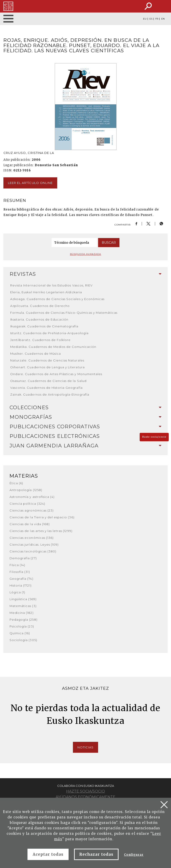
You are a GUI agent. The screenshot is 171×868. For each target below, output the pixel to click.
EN (163, 19)
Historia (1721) (21, 585)
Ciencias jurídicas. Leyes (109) (34, 544)
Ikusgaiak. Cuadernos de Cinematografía (44, 326)
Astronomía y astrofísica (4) (32, 497)
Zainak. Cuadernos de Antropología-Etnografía (50, 394)
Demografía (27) (23, 558)
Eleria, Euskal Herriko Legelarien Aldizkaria (46, 292)
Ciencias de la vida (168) (30, 524)
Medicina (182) (22, 613)
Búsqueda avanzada (86, 254)
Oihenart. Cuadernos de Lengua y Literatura (47, 367)
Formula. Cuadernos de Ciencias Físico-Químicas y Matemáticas (64, 313)
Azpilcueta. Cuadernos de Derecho (40, 306)
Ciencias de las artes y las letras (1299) (41, 531)
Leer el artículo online (30, 183)
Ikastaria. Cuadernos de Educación (39, 319)
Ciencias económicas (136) (32, 538)
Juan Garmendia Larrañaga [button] (85, 446)
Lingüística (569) (23, 599)
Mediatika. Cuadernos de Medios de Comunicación (53, 347)
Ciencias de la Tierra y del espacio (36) (42, 517)
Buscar (109, 243)
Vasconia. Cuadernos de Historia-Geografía (46, 388)
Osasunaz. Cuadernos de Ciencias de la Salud (48, 381)
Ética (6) (16, 483)
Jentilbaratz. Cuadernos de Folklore (40, 340)
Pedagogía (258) (24, 620)
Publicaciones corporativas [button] (85, 427)
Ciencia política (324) (27, 504)
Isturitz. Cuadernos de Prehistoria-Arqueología (49, 333)
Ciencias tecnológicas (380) (33, 551)
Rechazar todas (96, 854)
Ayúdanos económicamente (85, 797)
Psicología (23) (22, 626)
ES (151, 19)
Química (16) (20, 633)
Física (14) (17, 565)
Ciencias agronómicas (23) (32, 510)
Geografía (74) (21, 579)
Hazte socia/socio (154, 437)
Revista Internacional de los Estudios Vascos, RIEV (51, 285)
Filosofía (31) (20, 572)
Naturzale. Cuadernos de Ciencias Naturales (47, 360)
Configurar (134, 855)
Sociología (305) (23, 640)
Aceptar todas (48, 854)
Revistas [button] (85, 274)
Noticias (85, 747)
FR (157, 19)
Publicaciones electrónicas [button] (85, 436)
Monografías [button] (85, 417)
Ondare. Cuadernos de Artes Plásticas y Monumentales (56, 374)
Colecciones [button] (85, 408)
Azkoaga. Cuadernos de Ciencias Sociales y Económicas (57, 299)
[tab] (85, 274)
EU (145, 19)
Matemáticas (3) (23, 606)
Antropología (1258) (26, 490)
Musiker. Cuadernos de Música (36, 354)
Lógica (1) (17, 592)
